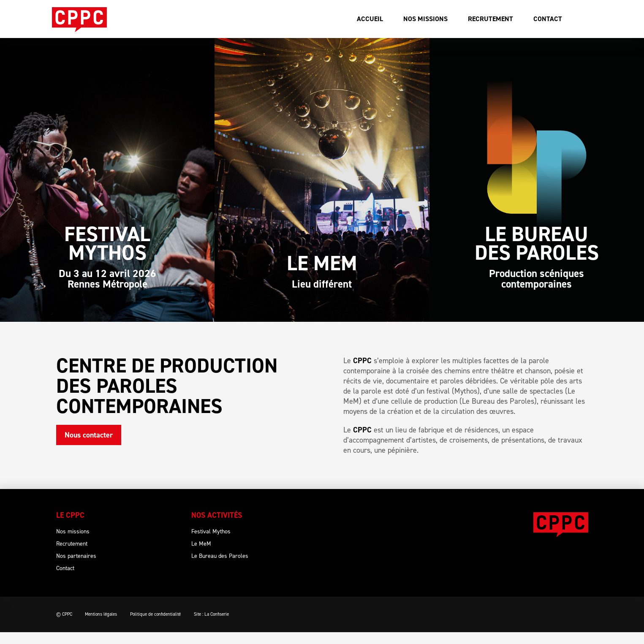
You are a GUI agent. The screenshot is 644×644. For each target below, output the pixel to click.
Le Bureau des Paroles (220, 568)
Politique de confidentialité (163, 626)
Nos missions (425, 19)
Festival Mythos (211, 543)
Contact (548, 19)
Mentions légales (105, 626)
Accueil (370, 19)
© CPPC (64, 626)
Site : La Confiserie (223, 626)
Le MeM (201, 556)
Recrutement (490, 19)
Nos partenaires (76, 568)
